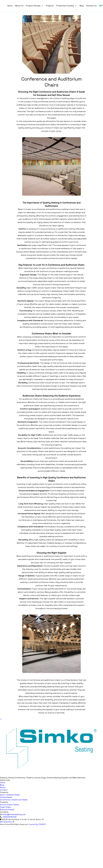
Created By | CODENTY (37, 824)
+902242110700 (9, 817)
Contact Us (91, 6)
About (3, 787)
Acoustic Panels (7, 810)
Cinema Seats (6, 797)
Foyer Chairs (5, 807)
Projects (50, 6)
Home (10, 6)
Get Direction (7, 822)
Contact (4, 790)
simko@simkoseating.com (14, 814)
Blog (82, 6)
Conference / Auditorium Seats (14, 800)
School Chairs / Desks (9, 805)
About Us (19, 6)
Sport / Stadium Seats (10, 795)
